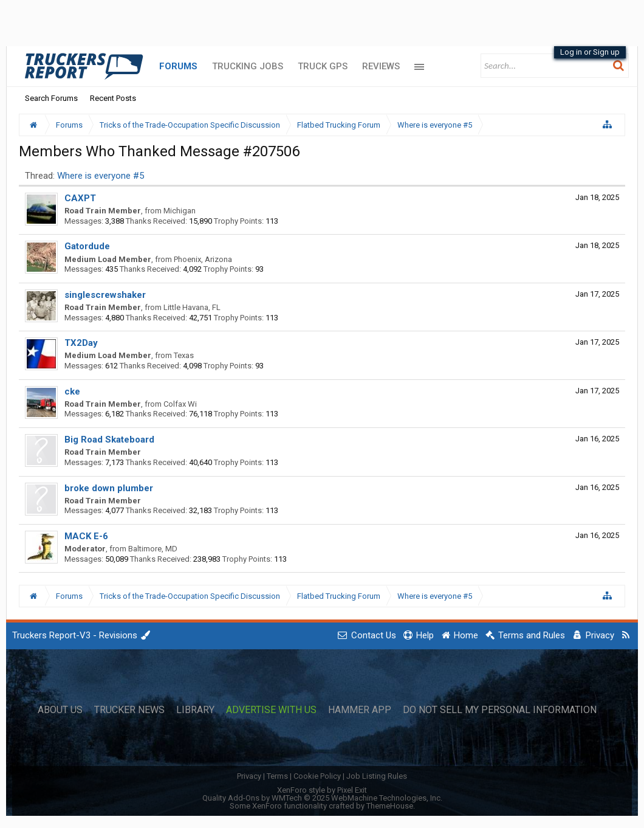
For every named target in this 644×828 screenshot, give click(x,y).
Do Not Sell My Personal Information (500, 710)
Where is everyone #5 (101, 176)
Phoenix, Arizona (203, 259)
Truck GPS (323, 66)
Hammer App (360, 710)
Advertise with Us (271, 710)
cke (72, 392)
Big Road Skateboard (109, 440)
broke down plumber (109, 488)
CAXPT (80, 198)
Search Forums (51, 98)
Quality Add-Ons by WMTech (322, 798)
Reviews (381, 66)
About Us (60, 710)
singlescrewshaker (105, 295)
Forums (178, 66)
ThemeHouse (390, 806)
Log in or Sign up (590, 52)
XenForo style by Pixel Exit (322, 790)
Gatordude (87, 246)
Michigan (180, 211)
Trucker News (129, 710)
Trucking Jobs (248, 66)
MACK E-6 (86, 536)
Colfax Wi (180, 404)
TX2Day (81, 343)
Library (195, 710)
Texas (184, 355)
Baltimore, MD (153, 549)
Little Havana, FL (192, 307)
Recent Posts (113, 98)
